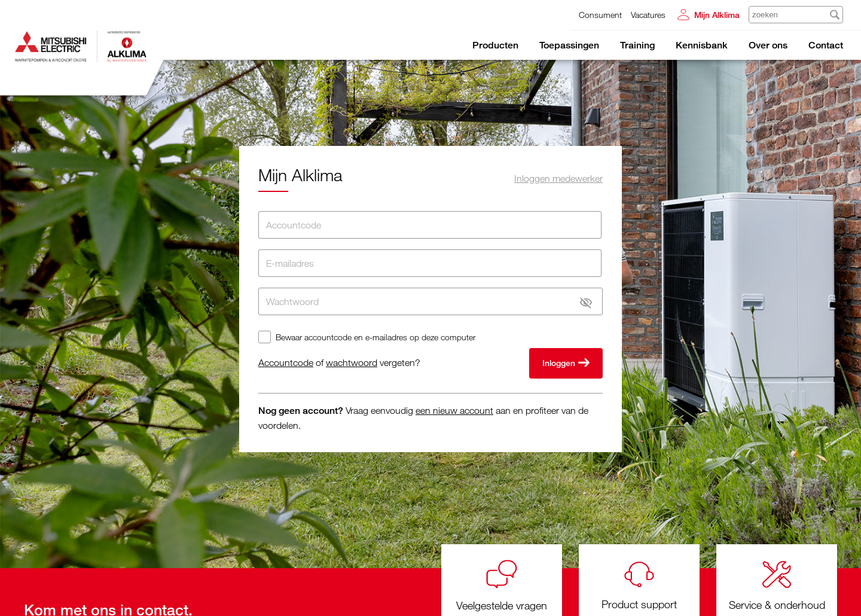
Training (637, 45)
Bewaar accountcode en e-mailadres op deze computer (375, 337)
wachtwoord (352, 362)
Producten (495, 45)
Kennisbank (702, 45)
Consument (600, 15)
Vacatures (648, 15)
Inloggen (566, 363)
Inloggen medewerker (558, 178)
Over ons (768, 45)
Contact (826, 45)
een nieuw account (454, 410)
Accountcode (286, 362)
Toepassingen (569, 45)
